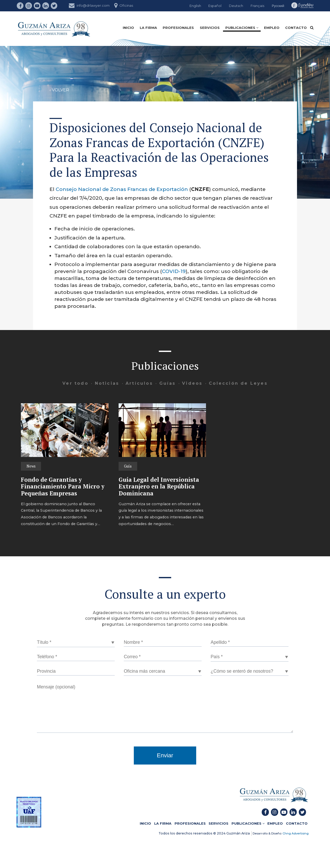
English (195, 6)
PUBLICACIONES (242, 28)
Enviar (165, 755)
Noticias (107, 383)
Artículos (139, 383)
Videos (192, 383)
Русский (278, 6)
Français (257, 6)
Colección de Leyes (238, 383)
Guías (168, 383)
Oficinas (124, 5)
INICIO (128, 28)
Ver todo (75, 383)
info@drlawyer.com (89, 5)
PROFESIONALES (178, 28)
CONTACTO (296, 28)
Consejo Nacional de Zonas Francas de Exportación (122, 189)
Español (215, 6)
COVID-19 (174, 271)
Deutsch (236, 6)
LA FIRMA (148, 28)
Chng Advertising (295, 833)
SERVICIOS (210, 28)
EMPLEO (272, 28)
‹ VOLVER (59, 90)
